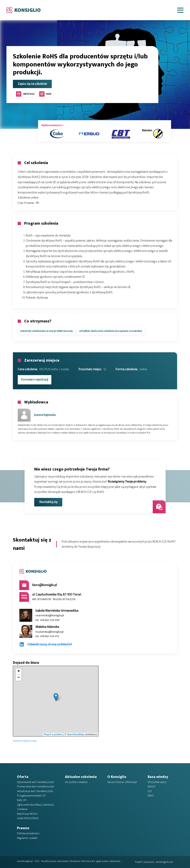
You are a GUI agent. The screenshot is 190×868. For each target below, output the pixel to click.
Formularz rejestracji (35, 380)
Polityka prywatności (28, 833)
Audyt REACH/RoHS (28, 818)
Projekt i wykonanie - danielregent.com (154, 862)
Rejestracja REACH (27, 814)
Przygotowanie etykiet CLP (31, 796)
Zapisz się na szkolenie (32, 84)
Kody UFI (22, 800)
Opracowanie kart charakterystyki (35, 782)
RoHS (151, 796)
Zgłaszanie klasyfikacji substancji (35, 805)
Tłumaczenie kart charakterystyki (35, 787)
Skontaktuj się (48, 502)
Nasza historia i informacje (122, 782)
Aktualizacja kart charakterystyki (35, 791)
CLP (150, 791)
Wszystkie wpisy (157, 782)
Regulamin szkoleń (27, 838)
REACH (152, 787)
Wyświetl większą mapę (25, 741)
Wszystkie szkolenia (76, 782)
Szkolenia (22, 809)
